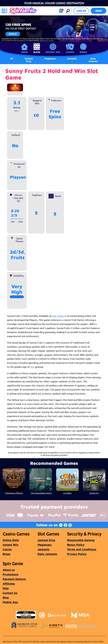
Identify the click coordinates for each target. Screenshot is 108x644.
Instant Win (53, 52)
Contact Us (10, 593)
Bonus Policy (76, 545)
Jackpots (44, 549)
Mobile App (10, 602)
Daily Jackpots (93, 60)
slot (32, 367)
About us (9, 570)
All (12, 59)
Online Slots (11, 540)
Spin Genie (58, 316)
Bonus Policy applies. (47, 40)
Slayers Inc (94, 493)
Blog (6, 597)
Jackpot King (29, 60)
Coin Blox (67, 493)
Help (6, 588)
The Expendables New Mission (41, 493)
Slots (37, 52)
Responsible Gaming (81, 540)
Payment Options (14, 579)
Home (24, 52)
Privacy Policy (77, 554)
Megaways (45, 545)
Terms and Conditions (82, 549)
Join (99, 11)
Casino (70, 52)
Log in (81, 11)
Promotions (11, 574)
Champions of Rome (14, 493)
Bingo (83, 52)
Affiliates (9, 584)
